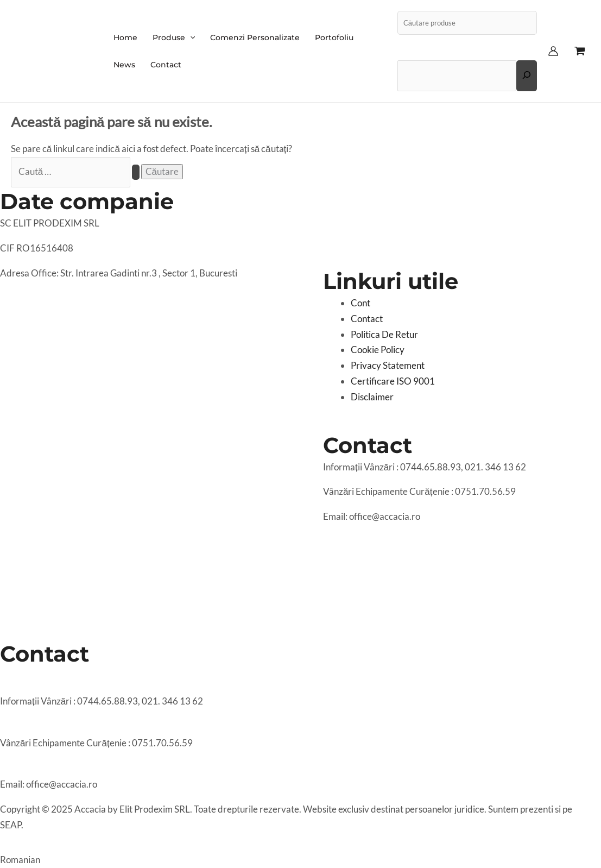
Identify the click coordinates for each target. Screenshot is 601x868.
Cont (360, 303)
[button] (300, 855)
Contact (367, 319)
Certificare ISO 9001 (393, 381)
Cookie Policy (378, 350)
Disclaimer (372, 397)
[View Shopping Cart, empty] (580, 51)
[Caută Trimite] (136, 172)
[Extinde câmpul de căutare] (527, 76)
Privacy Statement (388, 365)
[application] (190, 37)
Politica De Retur (384, 334)
